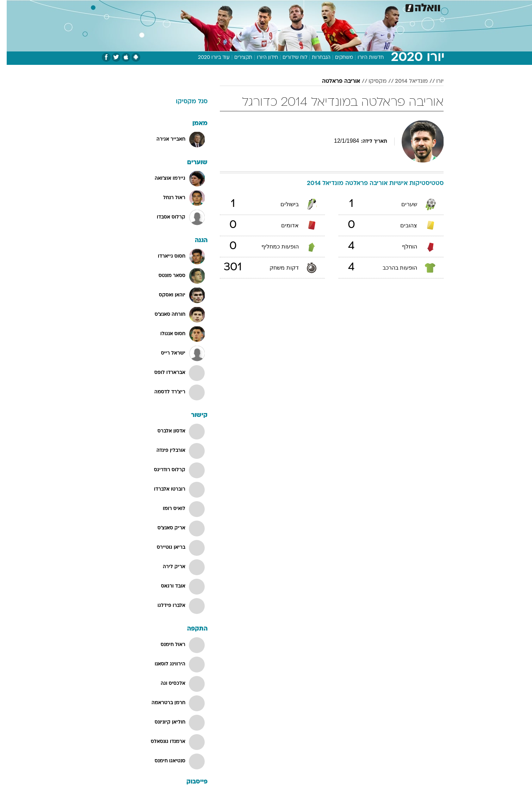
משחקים (337, 58)
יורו (433, 81)
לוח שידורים (288, 58)
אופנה (185, 7)
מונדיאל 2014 (405, 81)
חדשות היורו (364, 58)
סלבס (322, 7)
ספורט (367, 7)
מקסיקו (371, 81)
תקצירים (237, 58)
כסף (302, 7)
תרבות (344, 7)
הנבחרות (314, 58)
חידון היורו (261, 58)
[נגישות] (10, 7)
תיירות (238, 7)
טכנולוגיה (211, 7)
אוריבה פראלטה (334, 81)
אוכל (284, 7)
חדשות (391, 7)
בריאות (262, 7)
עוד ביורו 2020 (207, 58)
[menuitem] (386, 7)
